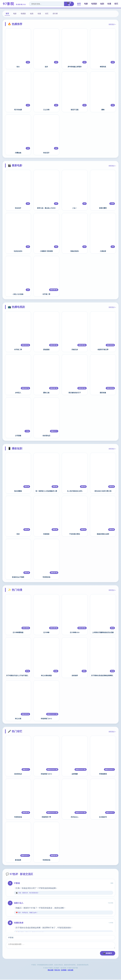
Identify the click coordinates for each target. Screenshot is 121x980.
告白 (18, 67)
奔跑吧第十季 (46, 817)
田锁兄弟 (75, 350)
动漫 (109, 4)
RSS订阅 (57, 971)
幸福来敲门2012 (46, 719)
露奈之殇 (46, 393)
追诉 (46, 67)
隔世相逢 (103, 393)
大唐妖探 (103, 251)
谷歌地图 (70, 971)
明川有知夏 (18, 110)
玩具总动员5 (18, 251)
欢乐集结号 (103, 817)
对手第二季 (46, 294)
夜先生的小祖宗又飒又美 (103, 491)
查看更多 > (112, 24)
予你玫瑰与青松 (75, 534)
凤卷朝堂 (46, 534)
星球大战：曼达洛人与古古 (46, 208)
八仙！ (75, 208)
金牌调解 (75, 774)
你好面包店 (46, 436)
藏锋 (103, 110)
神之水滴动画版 (46, 676)
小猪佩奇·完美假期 (46, 251)
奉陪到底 (103, 67)
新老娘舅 (18, 860)
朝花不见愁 (75, 110)
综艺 (116, 4)
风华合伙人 (75, 817)
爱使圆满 (46, 350)
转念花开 (46, 153)
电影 (86, 4)
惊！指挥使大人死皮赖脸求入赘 (46, 491)
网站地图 (51, 971)
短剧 (102, 4)
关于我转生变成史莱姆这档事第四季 (103, 676)
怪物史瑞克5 (75, 251)
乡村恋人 (18, 393)
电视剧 (94, 4)
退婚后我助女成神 (103, 534)
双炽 (18, 534)
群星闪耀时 (103, 208)
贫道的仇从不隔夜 (18, 577)
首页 (79, 4)
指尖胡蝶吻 (18, 491)
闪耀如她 (18, 153)
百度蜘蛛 (64, 971)
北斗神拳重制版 (18, 632)
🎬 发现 (69, 4)
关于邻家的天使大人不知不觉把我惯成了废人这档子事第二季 (27, 676)
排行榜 (55, 14)
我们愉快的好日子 (75, 393)
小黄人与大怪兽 (18, 294)
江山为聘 (46, 110)
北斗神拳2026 (75, 632)
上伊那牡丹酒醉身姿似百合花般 (103, 632)
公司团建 (18, 436)
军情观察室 (103, 774)
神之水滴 (18, 719)
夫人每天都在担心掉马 (75, 491)
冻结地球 (75, 676)
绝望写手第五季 (103, 350)
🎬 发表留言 (108, 954)
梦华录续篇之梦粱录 (75, 67)
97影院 (14, 4)
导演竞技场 (46, 577)
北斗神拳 (46, 632)
